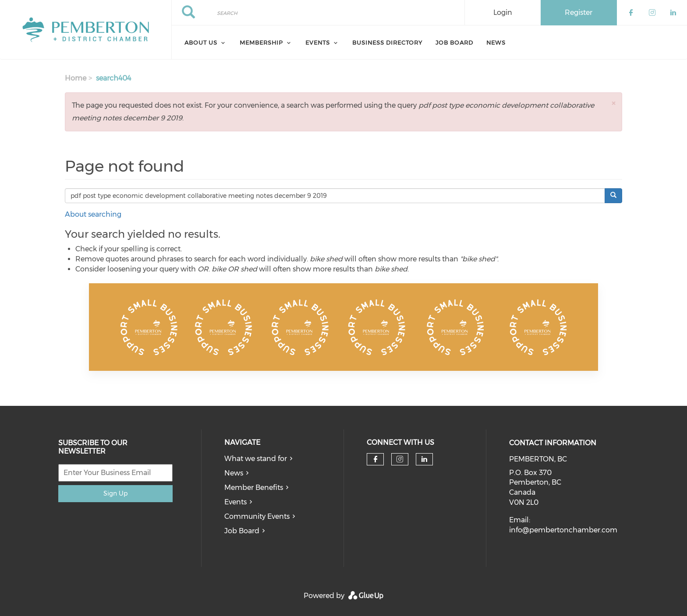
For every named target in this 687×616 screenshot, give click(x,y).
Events (235, 502)
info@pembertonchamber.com (563, 530)
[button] (613, 103)
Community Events (257, 516)
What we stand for (256, 459)
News (496, 42)
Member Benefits (254, 488)
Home (76, 78)
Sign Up (115, 493)
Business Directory (387, 42)
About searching (93, 214)
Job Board (454, 42)
